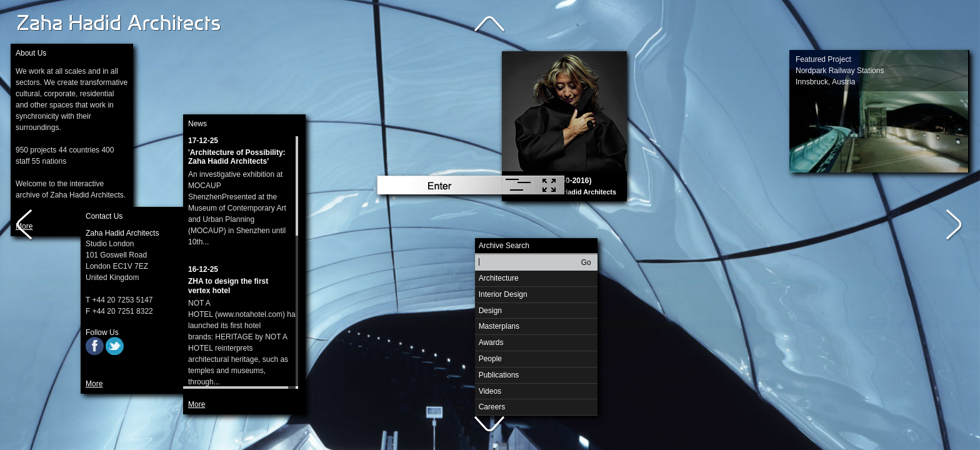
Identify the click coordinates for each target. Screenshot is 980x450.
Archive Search (504, 246)
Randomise (517, 185)
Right (955, 225)
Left (25, 225)
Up (490, 25)
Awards (491, 342)
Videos (490, 391)
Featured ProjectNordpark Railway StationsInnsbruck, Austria (840, 71)
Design (488, 309)
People (490, 359)
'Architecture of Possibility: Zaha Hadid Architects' (237, 157)
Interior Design (501, 293)
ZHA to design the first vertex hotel (228, 286)
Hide (549, 185)
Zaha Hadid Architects (120, 24)
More (94, 384)
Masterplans (497, 325)
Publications (499, 375)
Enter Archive (439, 185)
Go (586, 262)
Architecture (497, 277)
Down (490, 425)
